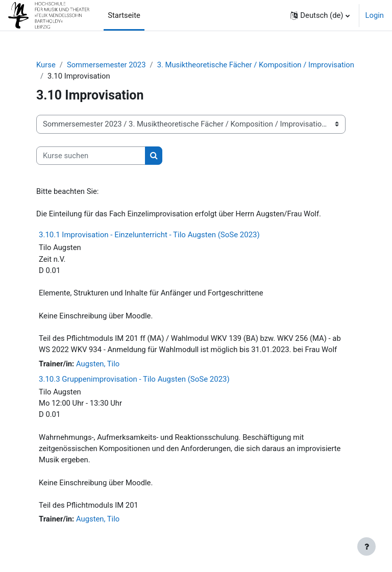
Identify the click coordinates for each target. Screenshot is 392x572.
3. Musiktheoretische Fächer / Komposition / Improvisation (256, 65)
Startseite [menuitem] (124, 15)
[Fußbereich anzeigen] (366, 546)
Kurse (46, 65)
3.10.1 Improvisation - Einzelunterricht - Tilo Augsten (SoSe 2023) (149, 235)
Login (375, 15)
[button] (320, 15)
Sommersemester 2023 (106, 65)
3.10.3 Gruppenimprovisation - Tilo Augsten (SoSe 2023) (134, 379)
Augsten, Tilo (98, 364)
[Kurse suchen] (91, 156)
